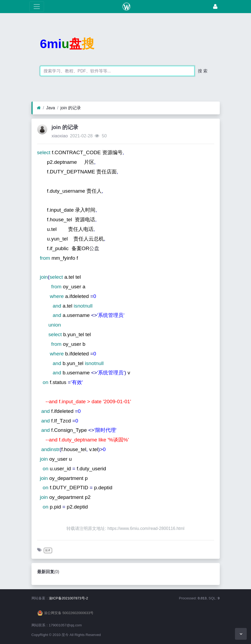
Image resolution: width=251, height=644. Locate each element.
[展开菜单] (37, 7)
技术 (48, 550)
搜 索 (203, 71)
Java (51, 108)
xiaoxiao (60, 136)
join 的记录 (71, 108)
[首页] (39, 108)
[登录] (215, 7)
